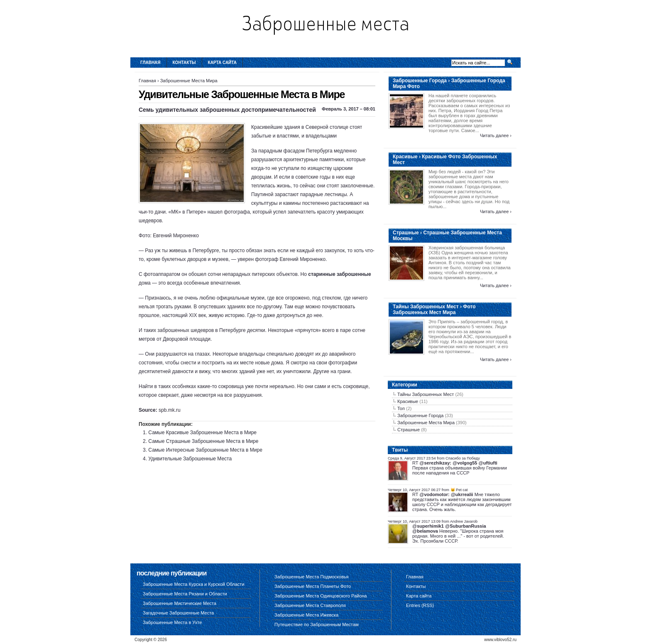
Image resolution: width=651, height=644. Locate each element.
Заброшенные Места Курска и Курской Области (194, 584)
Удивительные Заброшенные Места (190, 459)
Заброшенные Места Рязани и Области (185, 594)
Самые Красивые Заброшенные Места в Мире (202, 433)
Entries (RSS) (420, 605)
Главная (151, 63)
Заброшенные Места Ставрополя (310, 605)
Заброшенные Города (420, 415)
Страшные (409, 430)
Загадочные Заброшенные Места (178, 613)
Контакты (184, 63)
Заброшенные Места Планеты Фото (313, 586)
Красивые (408, 401)
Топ (401, 408)
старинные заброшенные (339, 274)
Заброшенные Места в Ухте (172, 622)
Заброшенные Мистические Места (180, 603)
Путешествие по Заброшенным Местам (317, 624)
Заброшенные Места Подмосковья (311, 577)
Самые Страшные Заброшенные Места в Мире (203, 441)
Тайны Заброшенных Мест (426, 394)
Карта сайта (222, 63)
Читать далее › (496, 135)
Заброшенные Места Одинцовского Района (321, 596)
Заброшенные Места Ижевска (306, 615)
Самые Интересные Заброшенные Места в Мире (205, 450)
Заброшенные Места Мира (189, 81)
